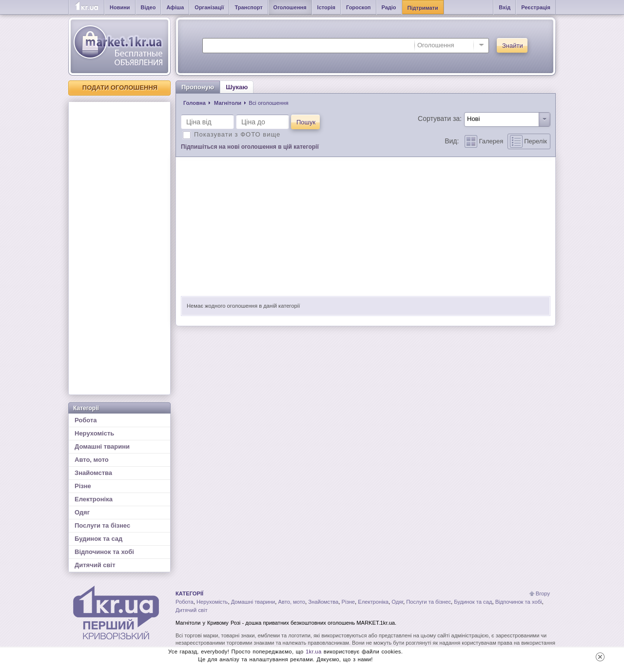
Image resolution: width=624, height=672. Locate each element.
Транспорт (248, 7)
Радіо (389, 7)
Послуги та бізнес (102, 525)
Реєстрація (536, 7)
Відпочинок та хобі (104, 552)
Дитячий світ (95, 565)
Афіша (175, 7)
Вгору (543, 593)
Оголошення (290, 7)
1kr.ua (314, 652)
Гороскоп (359, 7)
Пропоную (198, 87)
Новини (120, 7)
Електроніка (94, 499)
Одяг (82, 512)
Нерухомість (94, 433)
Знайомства (93, 473)
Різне (83, 486)
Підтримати (423, 8)
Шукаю (237, 87)
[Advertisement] (119, 248)
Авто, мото (92, 460)
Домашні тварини (102, 446)
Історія (326, 7)
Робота (86, 420)
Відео (148, 7)
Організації (209, 7)
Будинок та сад (98, 539)
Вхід (505, 7)
